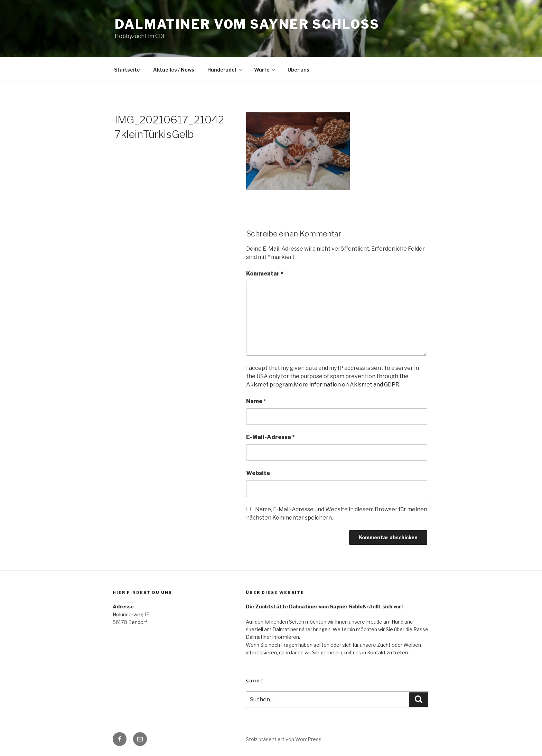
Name (256, 401)
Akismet (257, 385)
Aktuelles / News (174, 70)
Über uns (298, 70)
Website (258, 473)
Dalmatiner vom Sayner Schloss (247, 24)
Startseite (127, 70)
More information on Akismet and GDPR (347, 385)
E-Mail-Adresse (270, 437)
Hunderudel (225, 70)
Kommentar (265, 274)
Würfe (265, 70)
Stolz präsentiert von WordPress (284, 739)
